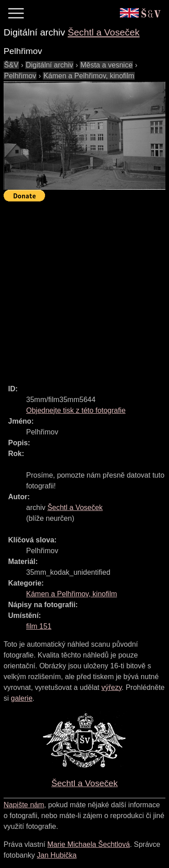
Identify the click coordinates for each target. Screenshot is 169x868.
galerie (22, 698)
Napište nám (24, 805)
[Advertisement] (84, 289)
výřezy (112, 687)
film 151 (39, 626)
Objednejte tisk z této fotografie (76, 410)
